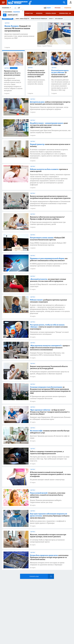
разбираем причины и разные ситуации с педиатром (48, 301)
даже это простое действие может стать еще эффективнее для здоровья (49, 125)
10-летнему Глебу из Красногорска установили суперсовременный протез (47, 541)
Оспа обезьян (59, 19)
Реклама (58, 8)
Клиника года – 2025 (65, 13)
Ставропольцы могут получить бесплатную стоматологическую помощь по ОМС (36, 74)
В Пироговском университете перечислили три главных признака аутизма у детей (48, 223)
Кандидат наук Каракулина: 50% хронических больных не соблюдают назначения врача (50, 418)
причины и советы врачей (49, 170)
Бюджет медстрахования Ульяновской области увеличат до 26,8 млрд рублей (49, 367)
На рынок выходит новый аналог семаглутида (47, 480)
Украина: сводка (51, 13)
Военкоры (39, 13)
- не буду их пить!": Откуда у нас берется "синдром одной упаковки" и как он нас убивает (50, 412)
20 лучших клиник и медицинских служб (60, 74)
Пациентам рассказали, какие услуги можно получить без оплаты (36, 82)
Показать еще (34, 576)
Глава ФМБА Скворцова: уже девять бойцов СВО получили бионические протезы (48, 244)
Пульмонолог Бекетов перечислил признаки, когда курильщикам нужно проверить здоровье (49, 108)
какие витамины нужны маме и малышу (50, 145)
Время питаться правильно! (39, 19)
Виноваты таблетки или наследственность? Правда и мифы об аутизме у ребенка (47, 218)
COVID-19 (51, 19)
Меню (2, 2)
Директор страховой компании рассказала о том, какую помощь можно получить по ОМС (19, 36)
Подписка (68, 8)
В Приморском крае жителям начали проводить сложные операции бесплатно (48, 397)
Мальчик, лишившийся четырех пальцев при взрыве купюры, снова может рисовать (48, 536)
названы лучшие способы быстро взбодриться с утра (50, 432)
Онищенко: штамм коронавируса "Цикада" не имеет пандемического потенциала (49, 333)
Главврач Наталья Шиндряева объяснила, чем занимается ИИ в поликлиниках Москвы (47, 354)
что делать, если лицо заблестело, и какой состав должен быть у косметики (48, 495)
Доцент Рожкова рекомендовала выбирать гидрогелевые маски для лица (46, 501)
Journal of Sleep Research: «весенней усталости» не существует (49, 285)
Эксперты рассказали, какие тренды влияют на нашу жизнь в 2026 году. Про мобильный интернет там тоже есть (50, 459)
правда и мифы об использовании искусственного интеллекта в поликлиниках (50, 348)
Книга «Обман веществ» (23, 19)
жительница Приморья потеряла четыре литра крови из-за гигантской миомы (49, 557)
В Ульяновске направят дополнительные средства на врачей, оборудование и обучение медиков (49, 373)
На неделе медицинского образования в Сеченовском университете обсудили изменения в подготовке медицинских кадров (50, 203)
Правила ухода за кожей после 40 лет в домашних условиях (12, 73)
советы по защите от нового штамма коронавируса (49, 327)
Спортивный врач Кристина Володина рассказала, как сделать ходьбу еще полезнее (50, 131)
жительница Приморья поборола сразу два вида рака (50, 516)
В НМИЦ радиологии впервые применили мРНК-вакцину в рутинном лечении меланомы (49, 265)
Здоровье (7, 23)
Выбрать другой (13, 15)
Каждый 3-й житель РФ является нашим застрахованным (17, 28)
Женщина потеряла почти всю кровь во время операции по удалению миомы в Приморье (47, 564)
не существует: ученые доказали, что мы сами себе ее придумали (48, 280)
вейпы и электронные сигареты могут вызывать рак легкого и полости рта (50, 103)
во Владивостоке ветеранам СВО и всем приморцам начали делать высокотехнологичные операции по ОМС (50, 390)
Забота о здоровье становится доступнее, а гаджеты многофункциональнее (47, 453)
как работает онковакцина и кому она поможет (49, 259)
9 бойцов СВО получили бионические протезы (47, 239)
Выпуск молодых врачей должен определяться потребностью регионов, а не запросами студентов (50, 197)
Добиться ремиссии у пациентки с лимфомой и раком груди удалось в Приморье (48, 522)
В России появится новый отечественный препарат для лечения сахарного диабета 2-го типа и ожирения (50, 474)
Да (5, 15)
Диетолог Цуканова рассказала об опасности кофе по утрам (50, 437)
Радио (49, 8)
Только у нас (29, 13)
